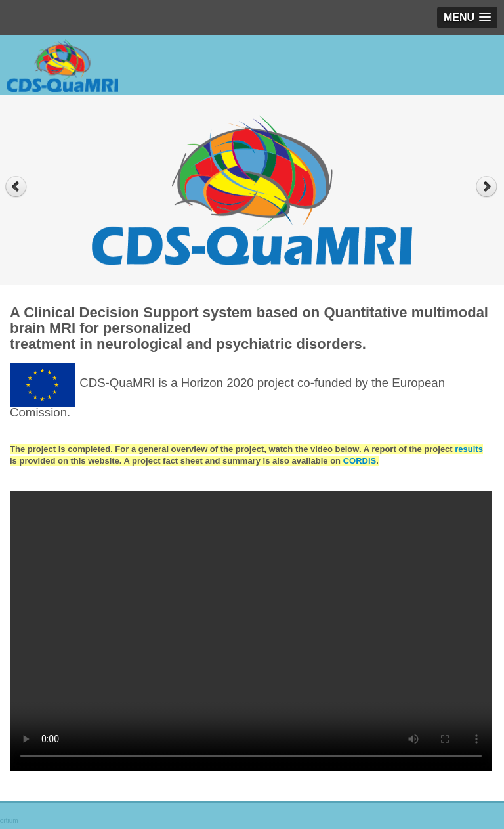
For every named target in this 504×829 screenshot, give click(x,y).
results (469, 449)
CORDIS (360, 461)
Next (488, 187)
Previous (16, 187)
